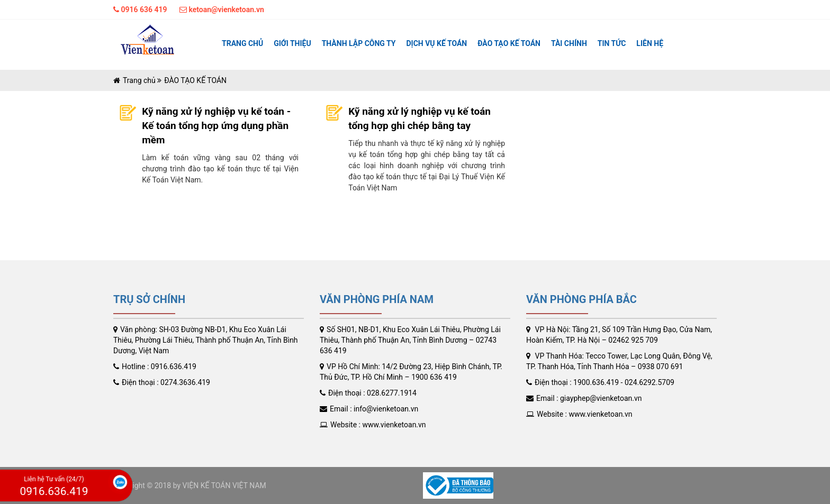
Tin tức (612, 43)
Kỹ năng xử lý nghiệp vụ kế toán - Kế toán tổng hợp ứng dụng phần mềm (216, 126)
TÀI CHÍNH (569, 43)
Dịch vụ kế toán (436, 43)
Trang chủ (242, 43)
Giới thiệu (292, 43)
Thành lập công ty (359, 43)
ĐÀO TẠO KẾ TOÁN (509, 43)
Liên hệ (650, 43)
